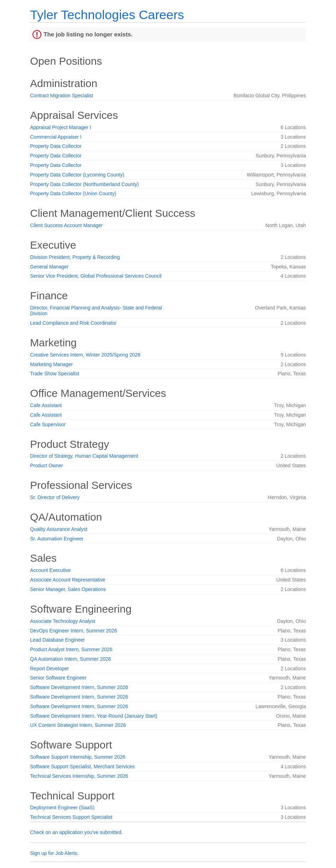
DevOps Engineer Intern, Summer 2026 (74, 631)
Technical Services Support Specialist (71, 817)
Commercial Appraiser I (56, 137)
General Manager (49, 267)
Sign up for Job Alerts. (54, 853)
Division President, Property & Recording (75, 257)
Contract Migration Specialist (62, 96)
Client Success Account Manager (66, 225)
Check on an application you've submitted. (76, 832)
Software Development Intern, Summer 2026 (79, 687)
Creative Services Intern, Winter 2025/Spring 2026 (85, 355)
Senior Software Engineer (58, 678)
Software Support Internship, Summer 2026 (78, 757)
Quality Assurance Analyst (59, 529)
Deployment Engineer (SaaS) (62, 808)
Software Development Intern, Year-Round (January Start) (94, 716)
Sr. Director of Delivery (55, 497)
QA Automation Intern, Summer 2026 (71, 659)
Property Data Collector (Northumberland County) (84, 184)
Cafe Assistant (46, 405)
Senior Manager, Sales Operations (68, 589)
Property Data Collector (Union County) (73, 193)
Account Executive (50, 570)
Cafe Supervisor (48, 424)
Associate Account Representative (68, 580)
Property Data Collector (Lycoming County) (77, 175)
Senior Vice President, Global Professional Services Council (96, 276)
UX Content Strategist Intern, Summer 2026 (78, 725)
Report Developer (50, 669)
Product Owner (47, 465)
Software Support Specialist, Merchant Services (82, 766)
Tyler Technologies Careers (107, 15)
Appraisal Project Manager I (61, 127)
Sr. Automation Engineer (57, 539)
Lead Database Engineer (57, 640)
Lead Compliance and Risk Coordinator (73, 323)
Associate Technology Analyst (63, 621)
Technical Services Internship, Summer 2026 (79, 776)
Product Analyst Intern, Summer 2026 (71, 649)
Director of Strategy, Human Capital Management (84, 456)
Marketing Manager (51, 364)
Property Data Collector (56, 146)
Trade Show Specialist (55, 374)
